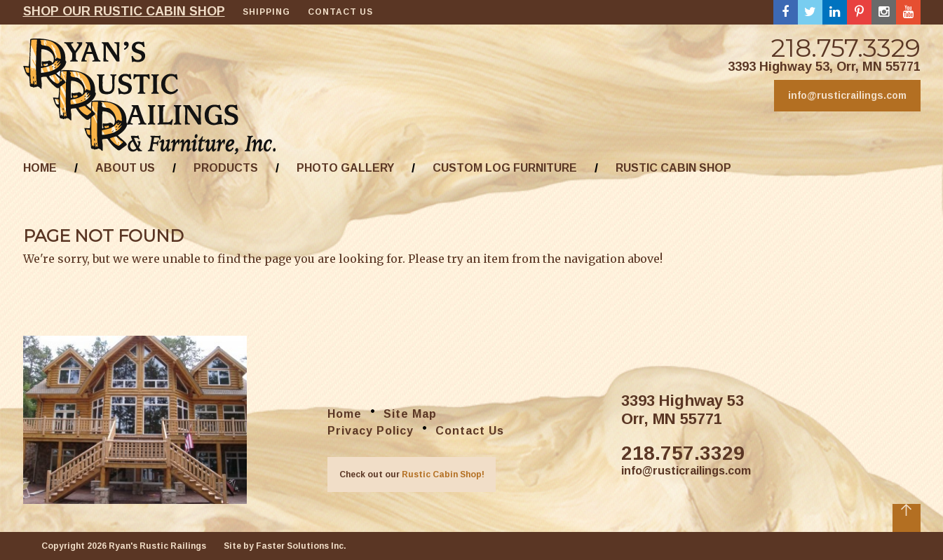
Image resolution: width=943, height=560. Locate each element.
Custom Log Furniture (505, 168)
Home (40, 168)
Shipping (266, 12)
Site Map (410, 414)
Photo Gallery (345, 168)
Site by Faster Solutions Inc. (285, 546)
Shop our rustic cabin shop (124, 11)
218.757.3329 (846, 48)
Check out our (412, 474)
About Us (125, 168)
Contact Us (340, 12)
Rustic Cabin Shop (673, 168)
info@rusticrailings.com (847, 95)
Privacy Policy (371, 431)
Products (226, 168)
